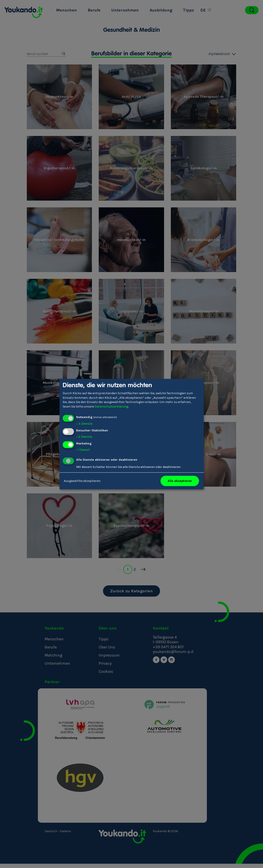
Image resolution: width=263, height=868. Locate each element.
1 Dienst (83, 450)
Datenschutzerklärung (111, 407)
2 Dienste (84, 437)
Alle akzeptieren (180, 481)
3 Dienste (84, 424)
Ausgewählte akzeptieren (82, 481)
